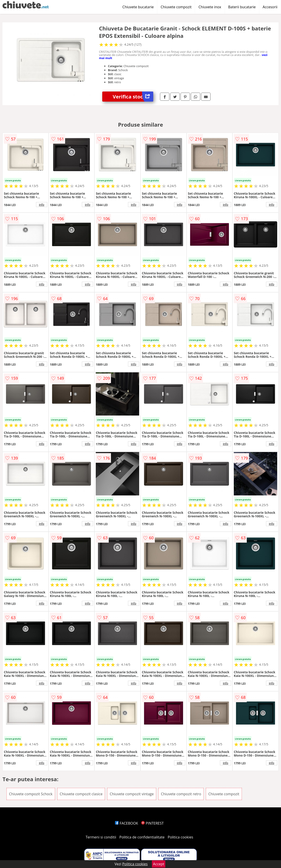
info (42, 205)
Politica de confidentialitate (142, 837)
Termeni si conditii (101, 837)
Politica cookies (181, 837)
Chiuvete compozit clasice (81, 794)
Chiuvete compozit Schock (31, 794)
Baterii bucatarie (242, 7)
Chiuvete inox (210, 7)
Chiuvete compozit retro (181, 794)
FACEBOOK (127, 823)
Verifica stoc (133, 97)
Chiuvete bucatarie (138, 7)
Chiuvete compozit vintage (132, 794)
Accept (159, 864)
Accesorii (270, 7)
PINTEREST (152, 823)
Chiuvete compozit (176, 7)
